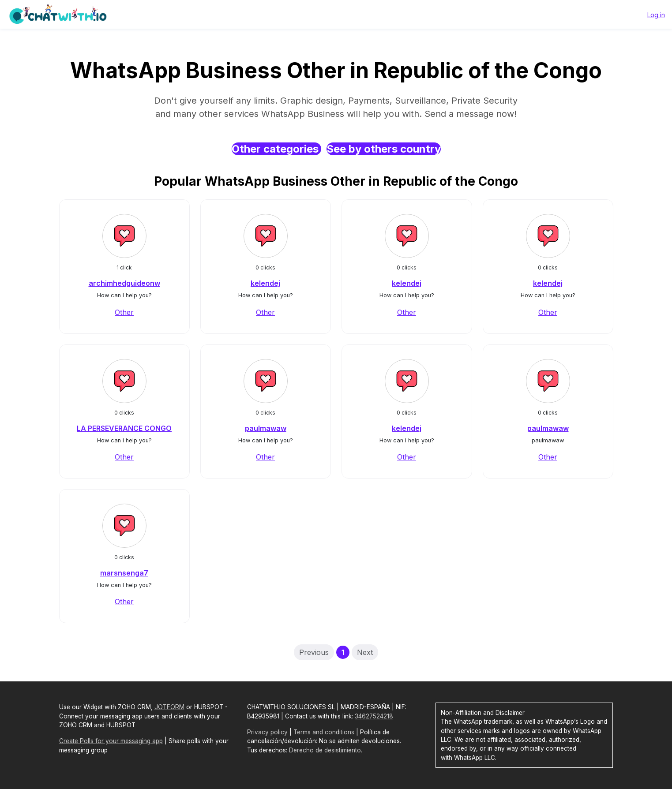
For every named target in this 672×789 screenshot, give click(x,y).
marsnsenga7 (124, 573)
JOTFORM (169, 707)
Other (124, 312)
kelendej (265, 283)
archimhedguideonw (124, 283)
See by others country (384, 149)
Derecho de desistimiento (325, 750)
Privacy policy (267, 732)
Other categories (276, 149)
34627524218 (374, 716)
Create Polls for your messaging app (111, 741)
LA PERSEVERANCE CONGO (124, 428)
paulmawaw (266, 428)
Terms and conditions (324, 732)
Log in (656, 15)
